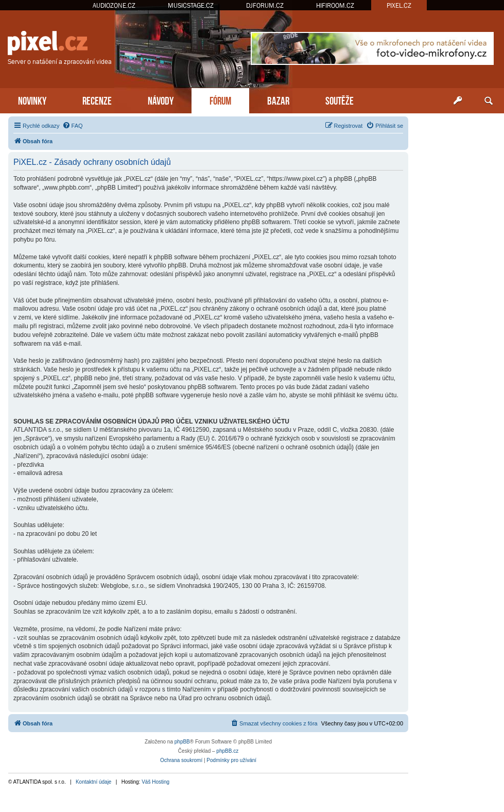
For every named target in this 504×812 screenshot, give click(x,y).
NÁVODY (161, 100)
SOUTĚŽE (340, 100)
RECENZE (97, 100)
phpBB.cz (227, 751)
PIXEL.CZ (399, 5)
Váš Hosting (155, 782)
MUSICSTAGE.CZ (191, 5)
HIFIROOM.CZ (335, 5)
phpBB (182, 742)
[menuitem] (73, 126)
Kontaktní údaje (94, 782)
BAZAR (278, 100)
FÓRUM (220, 100)
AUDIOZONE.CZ (114, 5)
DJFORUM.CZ (265, 5)
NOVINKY (32, 100)
